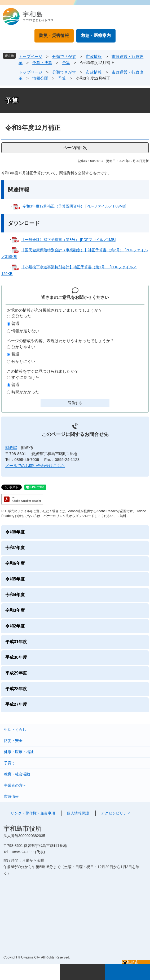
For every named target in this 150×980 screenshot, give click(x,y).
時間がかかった (25, 392)
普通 (15, 323)
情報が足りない (25, 331)
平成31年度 (16, 642)
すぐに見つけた (25, 377)
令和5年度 (15, 579)
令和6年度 (15, 563)
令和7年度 (15, 548)
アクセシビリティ (116, 813)
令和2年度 (15, 626)
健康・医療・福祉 (19, 752)
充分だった (21, 316)
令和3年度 (15, 610)
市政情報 (94, 56)
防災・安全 (13, 741)
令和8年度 (15, 532)
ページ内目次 (75, 148)
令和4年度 (15, 595)
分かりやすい (23, 347)
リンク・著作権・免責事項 (33, 813)
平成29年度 (16, 673)
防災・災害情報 (54, 35)
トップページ (30, 56)
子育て (10, 763)
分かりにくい (23, 361)
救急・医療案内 (96, 35)
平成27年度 (16, 704)
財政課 (11, 447)
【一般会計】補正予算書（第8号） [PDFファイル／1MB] (68, 240)
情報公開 (40, 78)
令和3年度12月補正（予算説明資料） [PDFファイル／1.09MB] (74, 206)
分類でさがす (64, 56)
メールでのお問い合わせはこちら (35, 466)
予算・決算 (42, 63)
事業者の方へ (15, 785)
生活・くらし (15, 729)
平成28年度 (16, 689)
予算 (66, 63)
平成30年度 (16, 657)
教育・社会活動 (17, 774)
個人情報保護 (78, 813)
